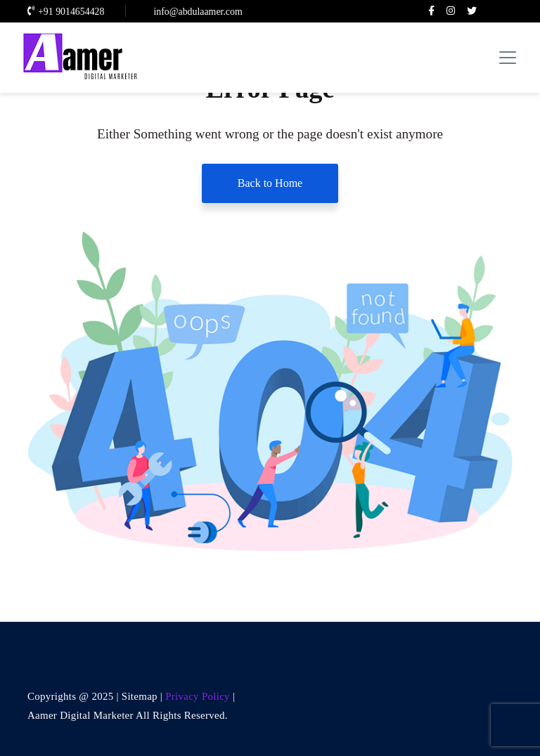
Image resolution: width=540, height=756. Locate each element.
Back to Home (270, 183)
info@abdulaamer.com (196, 12)
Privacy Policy (199, 696)
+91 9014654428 (66, 12)
